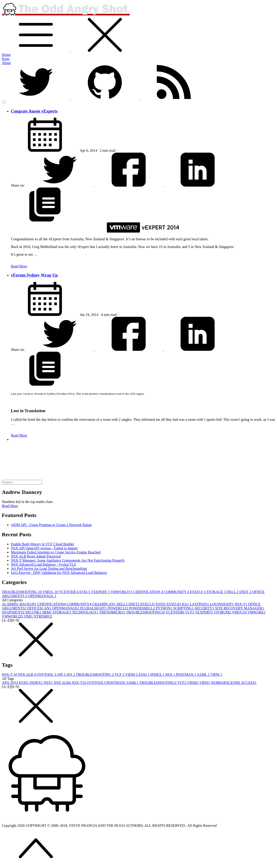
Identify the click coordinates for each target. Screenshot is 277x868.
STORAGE (216, 592)
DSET (246, 592)
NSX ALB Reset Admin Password (36, 556)
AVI (71, 674)
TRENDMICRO (113, 612)
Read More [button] (10, 506)
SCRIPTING (184, 608)
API (62, 674)
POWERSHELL (142, 608)
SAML (204, 674)
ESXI (85, 592)
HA (186, 604)
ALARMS (11, 604)
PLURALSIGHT (94, 608)
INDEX (158, 674)
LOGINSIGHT (222, 604)
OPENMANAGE (42, 596)
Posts (6, 59)
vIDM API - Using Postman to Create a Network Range (51, 525)
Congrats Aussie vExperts (34, 111)
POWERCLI (118, 608)
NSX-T (241, 604)
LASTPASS (200, 604)
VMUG (51, 592)
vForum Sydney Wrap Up (34, 275)
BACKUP (28, 604)
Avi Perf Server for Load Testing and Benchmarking (49, 569)
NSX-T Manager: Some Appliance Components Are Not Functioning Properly (68, 560)
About (6, 63)
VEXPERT (101, 592)
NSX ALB (27, 674)
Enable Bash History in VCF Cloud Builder (43, 544)
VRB (29, 616)
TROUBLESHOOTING (22, 592)
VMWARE (256, 612)
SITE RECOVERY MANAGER (239, 608)
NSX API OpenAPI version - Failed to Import (44, 548)
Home (6, 55)
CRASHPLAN (104, 604)
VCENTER (69, 592)
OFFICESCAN (40, 608)
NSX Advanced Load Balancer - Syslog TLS (43, 564)
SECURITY (205, 608)
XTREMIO (43, 616)
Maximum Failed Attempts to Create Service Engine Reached (56, 552)
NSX (171, 674)
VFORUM (223, 612)
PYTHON (164, 608)
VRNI (216, 674)
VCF (190, 612)
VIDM (132, 674)
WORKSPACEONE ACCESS (234, 683)
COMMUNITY (177, 592)
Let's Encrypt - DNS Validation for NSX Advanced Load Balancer (59, 573)
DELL (233, 592)
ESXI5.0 (198, 592)
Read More (19, 266)
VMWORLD (122, 592)
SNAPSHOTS (14, 612)
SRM (47, 612)
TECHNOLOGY (86, 612)
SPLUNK (34, 612)
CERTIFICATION (149, 592)
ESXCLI (148, 604)
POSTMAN (186, 674)
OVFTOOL (47, 674)
